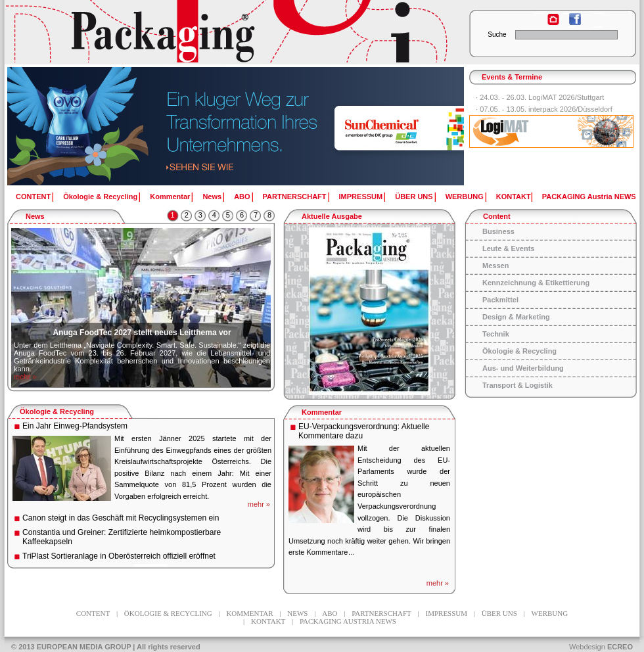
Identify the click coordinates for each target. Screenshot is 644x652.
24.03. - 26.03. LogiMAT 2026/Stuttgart (542, 97)
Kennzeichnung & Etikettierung (536, 283)
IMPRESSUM (361, 197)
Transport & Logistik (517, 385)
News (212, 197)
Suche (497, 35)
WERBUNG (465, 197)
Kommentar (170, 197)
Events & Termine (512, 77)
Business (498, 231)
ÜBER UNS (414, 197)
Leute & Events (508, 248)
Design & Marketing (516, 317)
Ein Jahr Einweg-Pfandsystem (75, 426)
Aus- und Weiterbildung (523, 368)
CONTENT (33, 197)
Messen (495, 266)
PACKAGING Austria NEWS (589, 197)
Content (497, 216)
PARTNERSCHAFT (295, 197)
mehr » (25, 377)
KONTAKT (514, 197)
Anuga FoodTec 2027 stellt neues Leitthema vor (142, 333)
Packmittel (500, 300)
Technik (496, 334)
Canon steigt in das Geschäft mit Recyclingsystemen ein (121, 518)
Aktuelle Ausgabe (332, 216)
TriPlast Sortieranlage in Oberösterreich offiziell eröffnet (119, 556)
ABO (242, 197)
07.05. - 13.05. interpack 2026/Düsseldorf (546, 109)
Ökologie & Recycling (100, 197)
